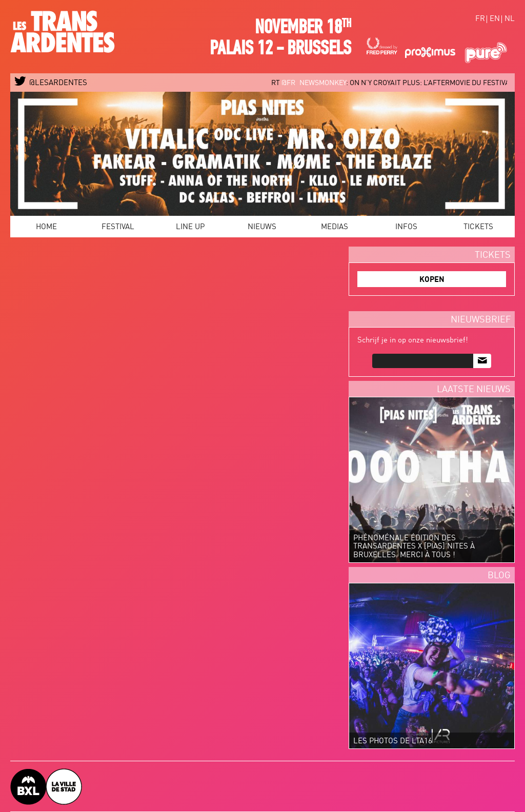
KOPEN (432, 280)
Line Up (190, 227)
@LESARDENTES (51, 83)
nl (510, 19)
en (495, 19)
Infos (406, 227)
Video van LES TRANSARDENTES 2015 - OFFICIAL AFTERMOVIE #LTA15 (177, 339)
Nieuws (262, 227)
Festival (118, 227)
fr (480, 19)
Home (46, 227)
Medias (335, 227)
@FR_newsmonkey (321, 83)
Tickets (478, 227)
